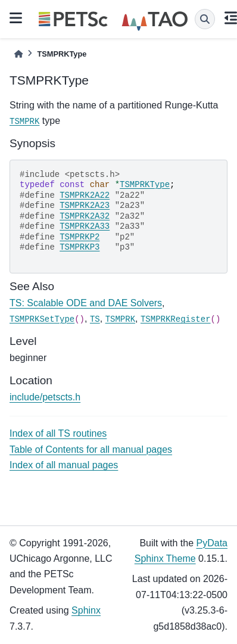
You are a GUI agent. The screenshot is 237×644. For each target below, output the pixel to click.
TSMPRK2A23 (85, 206)
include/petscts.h (45, 397)
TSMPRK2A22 (85, 195)
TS (95, 319)
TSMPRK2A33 (85, 226)
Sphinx (86, 610)
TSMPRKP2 (79, 237)
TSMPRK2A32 (85, 216)
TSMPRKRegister (176, 319)
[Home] (18, 54)
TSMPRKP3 (79, 247)
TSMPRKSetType (42, 319)
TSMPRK (24, 122)
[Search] (205, 19)
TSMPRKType (145, 185)
